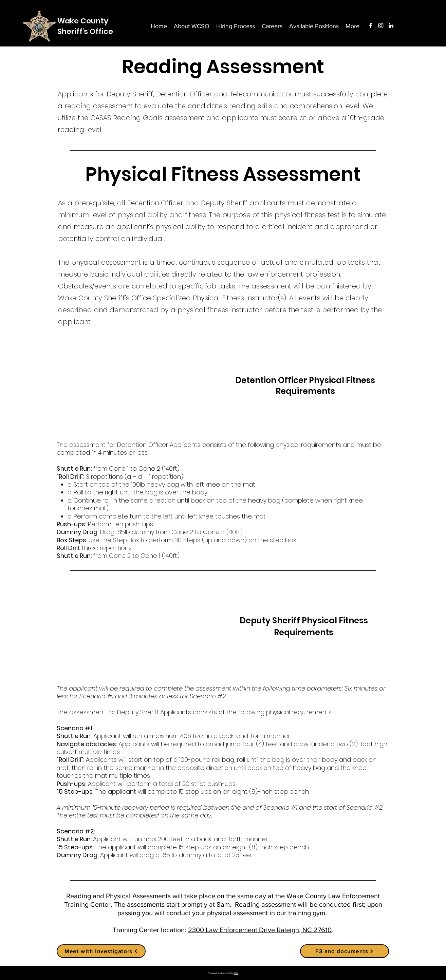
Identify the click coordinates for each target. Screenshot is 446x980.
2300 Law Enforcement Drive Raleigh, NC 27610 (260, 930)
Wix (236, 973)
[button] (352, 26)
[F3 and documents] (345, 951)
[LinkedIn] (391, 25)
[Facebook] (371, 25)
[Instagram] (381, 25)
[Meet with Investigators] (101, 951)
